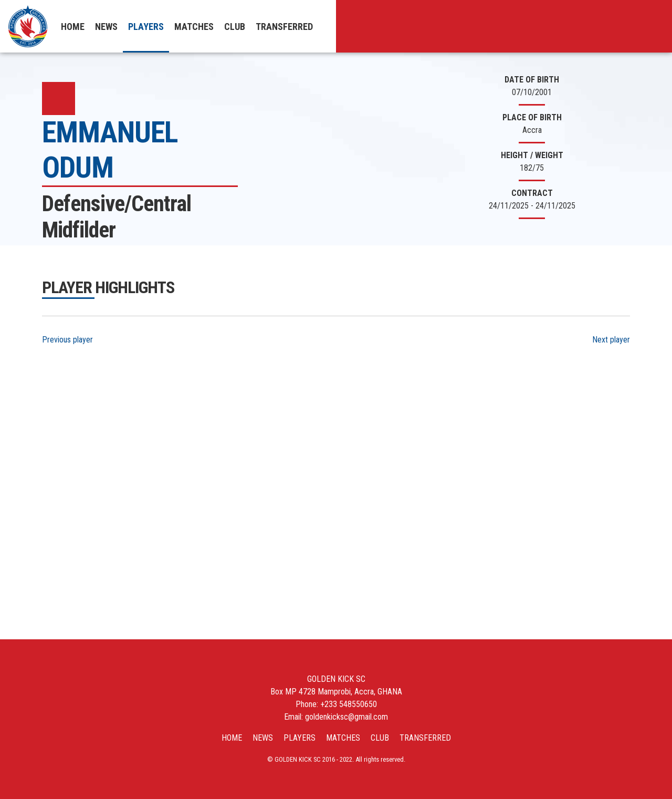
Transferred (284, 27)
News (106, 27)
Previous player (67, 340)
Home (73, 27)
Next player (611, 340)
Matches (194, 27)
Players (146, 27)
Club (235, 27)
